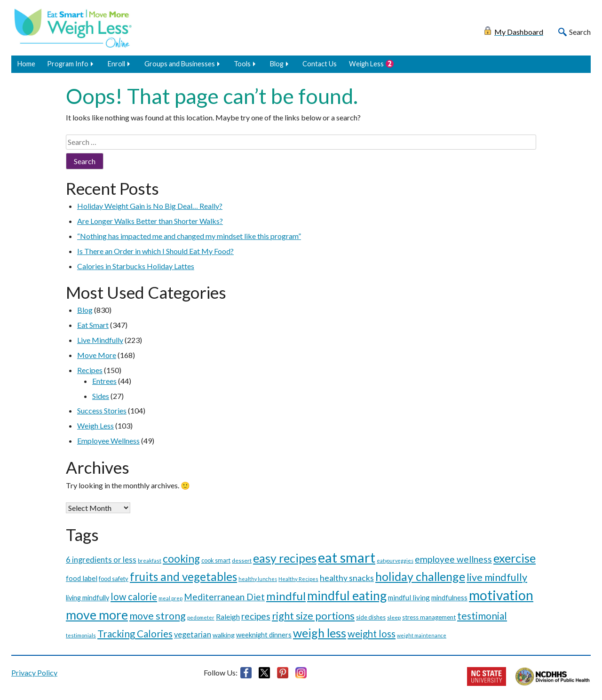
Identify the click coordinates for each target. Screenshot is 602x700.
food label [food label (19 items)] (82, 578)
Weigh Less (366, 64)
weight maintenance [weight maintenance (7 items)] (422, 635)
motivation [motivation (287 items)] (501, 595)
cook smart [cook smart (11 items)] (216, 560)
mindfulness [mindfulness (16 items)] (449, 598)
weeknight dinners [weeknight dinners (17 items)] (264, 635)
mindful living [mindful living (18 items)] (409, 597)
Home (26, 64)
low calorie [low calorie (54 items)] (134, 597)
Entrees (104, 381)
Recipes (90, 370)
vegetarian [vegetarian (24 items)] (193, 634)
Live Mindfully (100, 340)
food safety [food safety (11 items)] (114, 579)
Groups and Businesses (180, 64)
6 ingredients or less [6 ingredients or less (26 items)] (101, 560)
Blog (277, 64)
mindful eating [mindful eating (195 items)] (347, 596)
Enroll (116, 64)
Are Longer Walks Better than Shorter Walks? (150, 221)
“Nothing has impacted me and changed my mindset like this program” (189, 236)
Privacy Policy (34, 672)
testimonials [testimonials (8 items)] (81, 635)
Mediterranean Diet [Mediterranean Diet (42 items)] (224, 597)
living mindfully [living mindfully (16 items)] (87, 598)
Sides (101, 396)
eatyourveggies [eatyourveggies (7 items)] (395, 561)
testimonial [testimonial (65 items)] (482, 616)
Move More (97, 355)
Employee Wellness (108, 441)
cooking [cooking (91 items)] (181, 559)
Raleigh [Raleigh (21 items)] (228, 617)
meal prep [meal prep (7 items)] (170, 598)
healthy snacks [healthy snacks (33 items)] (347, 578)
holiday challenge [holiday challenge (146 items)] (420, 576)
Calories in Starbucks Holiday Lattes (136, 266)
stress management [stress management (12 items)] (429, 617)
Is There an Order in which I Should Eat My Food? (155, 251)
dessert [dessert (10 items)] (242, 561)
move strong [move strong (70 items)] (158, 616)
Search (580, 32)
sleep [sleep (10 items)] (394, 617)
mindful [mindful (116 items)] (286, 596)
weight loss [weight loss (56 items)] (372, 634)
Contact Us (320, 64)
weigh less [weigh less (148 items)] (320, 633)
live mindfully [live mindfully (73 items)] (497, 577)
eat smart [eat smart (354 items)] (347, 557)
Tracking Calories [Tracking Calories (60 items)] (135, 634)
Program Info (68, 64)
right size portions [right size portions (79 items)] (313, 616)
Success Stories (102, 410)
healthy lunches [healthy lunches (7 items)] (258, 579)
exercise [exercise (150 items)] (515, 558)
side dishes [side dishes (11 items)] (371, 617)
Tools (242, 64)
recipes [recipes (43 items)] (256, 616)
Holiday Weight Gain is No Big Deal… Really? (150, 206)
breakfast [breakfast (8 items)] (150, 561)
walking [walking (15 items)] (224, 635)
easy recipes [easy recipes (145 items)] (285, 558)
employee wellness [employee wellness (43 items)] (453, 559)
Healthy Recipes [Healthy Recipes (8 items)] (298, 579)
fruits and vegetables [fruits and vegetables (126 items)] (183, 577)
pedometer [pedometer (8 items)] (201, 617)
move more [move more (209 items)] (97, 615)
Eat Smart (93, 325)
